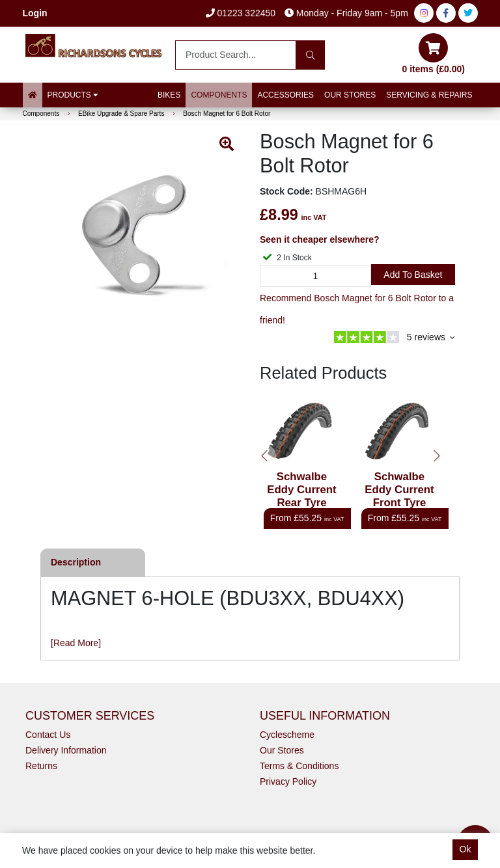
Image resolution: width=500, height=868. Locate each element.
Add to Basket (413, 275)
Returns (41, 766)
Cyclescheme (287, 735)
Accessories (285, 95)
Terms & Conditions (299, 766)
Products (73, 95)
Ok (465, 849)
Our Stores (350, 95)
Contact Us (48, 735)
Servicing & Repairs (429, 95)
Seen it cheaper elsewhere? (320, 239)
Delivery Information (66, 750)
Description (76, 562)
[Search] (310, 55)
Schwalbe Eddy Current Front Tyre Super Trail (399, 496)
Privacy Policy (288, 781)
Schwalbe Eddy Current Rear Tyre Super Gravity (301, 496)
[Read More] (76, 643)
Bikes (169, 95)
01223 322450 (241, 13)
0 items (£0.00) (434, 54)
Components (219, 95)
